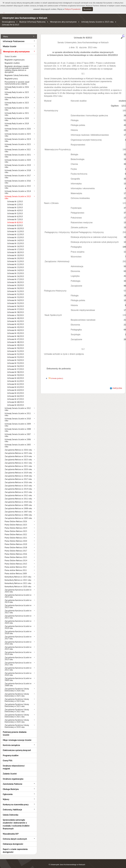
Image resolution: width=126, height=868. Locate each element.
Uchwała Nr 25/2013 (16, 270)
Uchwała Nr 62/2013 (16, 381)
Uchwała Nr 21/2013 (16, 258)
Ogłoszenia (8, 791)
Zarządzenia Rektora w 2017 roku (18, 476)
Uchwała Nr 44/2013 (16, 327)
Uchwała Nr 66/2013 (16, 393)
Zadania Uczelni (10, 771)
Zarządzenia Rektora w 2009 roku (18, 502)
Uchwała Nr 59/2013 (16, 372)
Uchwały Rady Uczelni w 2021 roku (17, 111)
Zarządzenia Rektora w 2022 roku (18, 460)
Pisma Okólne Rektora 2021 (16, 535)
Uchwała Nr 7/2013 (15, 217)
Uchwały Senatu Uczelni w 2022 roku (18, 148)
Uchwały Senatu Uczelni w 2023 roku (18, 142)
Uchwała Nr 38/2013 (16, 309)
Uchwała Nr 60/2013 (16, 375)
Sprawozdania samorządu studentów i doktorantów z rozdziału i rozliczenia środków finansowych (16, 821)
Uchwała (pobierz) (57, 375)
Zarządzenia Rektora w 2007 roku (18, 509)
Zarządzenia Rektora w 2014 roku (18, 486)
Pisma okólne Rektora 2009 (16, 571)
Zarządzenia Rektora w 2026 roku (18, 447)
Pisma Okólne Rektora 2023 (16, 528)
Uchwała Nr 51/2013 (16, 348)
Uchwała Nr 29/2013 (16, 282)
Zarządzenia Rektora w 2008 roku (18, 506)
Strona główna (8, 22)
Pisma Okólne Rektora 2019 (16, 541)
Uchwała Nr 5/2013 (15, 211)
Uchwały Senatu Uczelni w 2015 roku (18, 184)
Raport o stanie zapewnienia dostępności (15, 848)
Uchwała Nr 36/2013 (16, 303)
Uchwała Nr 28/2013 (16, 279)
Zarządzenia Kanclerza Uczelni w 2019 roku (18, 624)
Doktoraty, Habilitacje (12, 807)
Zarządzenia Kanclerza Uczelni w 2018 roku (18, 630)
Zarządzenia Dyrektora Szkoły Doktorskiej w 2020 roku (17, 718)
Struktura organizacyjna (13, 776)
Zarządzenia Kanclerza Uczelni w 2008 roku (18, 682)
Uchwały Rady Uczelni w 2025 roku (17, 90)
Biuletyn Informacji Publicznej (32, 22)
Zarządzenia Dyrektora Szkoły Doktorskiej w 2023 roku (17, 702)
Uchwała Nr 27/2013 (16, 276)
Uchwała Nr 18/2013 (16, 249)
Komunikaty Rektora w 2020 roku (18, 584)
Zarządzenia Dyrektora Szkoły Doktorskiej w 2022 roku (17, 708)
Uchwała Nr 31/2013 (16, 288)
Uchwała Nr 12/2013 (16, 232)
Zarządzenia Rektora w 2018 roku (18, 473)
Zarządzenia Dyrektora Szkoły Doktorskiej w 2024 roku (17, 697)
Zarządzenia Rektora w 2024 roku (18, 453)
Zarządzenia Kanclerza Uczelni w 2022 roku (18, 609)
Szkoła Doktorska (10, 812)
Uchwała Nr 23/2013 (16, 264)
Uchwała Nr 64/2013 (16, 387)
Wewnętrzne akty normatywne (63, 22)
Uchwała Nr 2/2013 (15, 202)
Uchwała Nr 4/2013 (15, 208)
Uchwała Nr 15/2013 (16, 240)
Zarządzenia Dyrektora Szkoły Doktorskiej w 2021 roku (17, 713)
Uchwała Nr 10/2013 (16, 226)
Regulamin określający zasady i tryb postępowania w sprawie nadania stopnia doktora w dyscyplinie (17, 66)
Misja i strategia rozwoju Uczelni (17, 737)
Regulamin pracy (11, 76)
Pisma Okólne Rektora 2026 (16, 519)
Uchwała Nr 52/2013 (16, 351)
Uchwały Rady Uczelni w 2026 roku (17, 85)
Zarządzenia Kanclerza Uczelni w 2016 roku (18, 640)
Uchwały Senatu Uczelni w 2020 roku (18, 158)
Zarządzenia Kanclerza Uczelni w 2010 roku (18, 671)
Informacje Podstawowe (14, 38)
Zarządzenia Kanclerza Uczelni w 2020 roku (18, 619)
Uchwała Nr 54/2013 (16, 357)
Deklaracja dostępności (13, 841)
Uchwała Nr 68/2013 (16, 399)
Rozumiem (88, 9)
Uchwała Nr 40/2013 (16, 315)
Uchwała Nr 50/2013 (16, 345)
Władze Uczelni (9, 43)
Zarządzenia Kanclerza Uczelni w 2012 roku (18, 661)
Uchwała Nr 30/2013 (16, 285)
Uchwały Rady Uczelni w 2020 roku (17, 116)
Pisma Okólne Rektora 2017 (16, 548)
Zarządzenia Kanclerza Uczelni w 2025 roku (18, 593)
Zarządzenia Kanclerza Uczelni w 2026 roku (18, 588)
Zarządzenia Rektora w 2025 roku (18, 450)
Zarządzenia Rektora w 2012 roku (18, 493)
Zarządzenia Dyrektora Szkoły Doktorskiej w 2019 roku (17, 723)
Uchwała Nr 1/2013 (15, 199)
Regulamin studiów (12, 60)
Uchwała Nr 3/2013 (15, 205)
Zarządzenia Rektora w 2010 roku (18, 499)
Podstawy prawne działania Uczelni (15, 731)
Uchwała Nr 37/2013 (16, 306)
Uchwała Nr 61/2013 (16, 378)
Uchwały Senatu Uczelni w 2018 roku (18, 168)
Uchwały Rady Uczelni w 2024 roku (17, 96)
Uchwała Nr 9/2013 (15, 223)
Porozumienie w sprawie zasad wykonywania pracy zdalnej (17, 80)
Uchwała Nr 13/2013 (16, 235)
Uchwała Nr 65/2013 (16, 390)
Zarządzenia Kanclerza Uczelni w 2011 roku (18, 666)
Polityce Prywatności (73, 9)
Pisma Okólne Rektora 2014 (16, 558)
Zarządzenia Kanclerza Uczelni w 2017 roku (18, 635)
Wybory (6, 796)
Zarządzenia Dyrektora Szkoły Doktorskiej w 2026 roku (17, 687)
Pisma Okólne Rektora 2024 (16, 525)
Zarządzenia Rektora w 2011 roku (18, 496)
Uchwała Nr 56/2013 (16, 363)
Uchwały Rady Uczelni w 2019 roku (17, 122)
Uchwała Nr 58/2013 (16, 369)
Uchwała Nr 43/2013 (16, 324)
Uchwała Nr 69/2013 (16, 402)
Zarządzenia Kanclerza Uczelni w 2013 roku (18, 656)
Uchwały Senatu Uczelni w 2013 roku (97, 22)
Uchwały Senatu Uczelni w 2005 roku (18, 443)
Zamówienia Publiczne (12, 781)
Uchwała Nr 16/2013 (16, 243)
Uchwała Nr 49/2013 (16, 342)
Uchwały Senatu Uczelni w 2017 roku (18, 174)
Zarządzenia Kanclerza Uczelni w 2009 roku (18, 676)
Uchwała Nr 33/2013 (16, 294)
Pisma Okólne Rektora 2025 (16, 522)
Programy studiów (11, 752)
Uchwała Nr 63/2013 (16, 384)
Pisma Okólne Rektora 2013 (16, 561)
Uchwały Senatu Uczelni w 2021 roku (18, 153)
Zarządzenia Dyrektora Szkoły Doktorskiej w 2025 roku (17, 692)
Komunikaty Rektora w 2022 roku (18, 577)
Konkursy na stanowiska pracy (16, 801)
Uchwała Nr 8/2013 (11, 25)
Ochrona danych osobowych (15, 836)
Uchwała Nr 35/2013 (16, 300)
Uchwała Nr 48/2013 (16, 339)
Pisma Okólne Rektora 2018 (16, 545)
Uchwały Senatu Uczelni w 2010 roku (18, 417)
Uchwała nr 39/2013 (16, 312)
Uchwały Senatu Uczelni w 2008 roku (18, 427)
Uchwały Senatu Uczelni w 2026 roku (18, 127)
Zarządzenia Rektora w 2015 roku (18, 483)
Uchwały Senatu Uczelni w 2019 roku (18, 163)
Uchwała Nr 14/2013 (16, 238)
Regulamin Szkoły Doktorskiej (16, 72)
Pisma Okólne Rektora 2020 (16, 538)
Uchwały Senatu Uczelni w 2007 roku (18, 432)
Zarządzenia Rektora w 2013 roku (18, 489)
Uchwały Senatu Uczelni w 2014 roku (18, 189)
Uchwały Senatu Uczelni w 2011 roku (18, 411)
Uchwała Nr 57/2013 (16, 366)
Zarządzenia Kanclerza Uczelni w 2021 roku (18, 614)
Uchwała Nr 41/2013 (16, 318)
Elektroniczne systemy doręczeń (17, 747)
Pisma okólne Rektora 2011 (16, 567)
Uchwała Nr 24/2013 (16, 267)
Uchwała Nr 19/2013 (16, 252)
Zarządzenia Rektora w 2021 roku (18, 463)
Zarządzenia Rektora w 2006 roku (18, 512)
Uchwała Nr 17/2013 (16, 246)
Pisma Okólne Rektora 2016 (16, 551)
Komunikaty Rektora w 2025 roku (18, 574)
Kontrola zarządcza (11, 742)
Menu (6, 33)
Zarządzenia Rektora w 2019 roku (18, 470)
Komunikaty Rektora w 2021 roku (18, 580)
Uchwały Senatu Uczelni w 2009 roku (18, 422)
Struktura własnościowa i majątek (14, 764)
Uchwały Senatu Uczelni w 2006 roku (18, 438)
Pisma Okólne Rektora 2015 (16, 554)
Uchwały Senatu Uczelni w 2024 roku (18, 137)
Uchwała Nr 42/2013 (16, 321)
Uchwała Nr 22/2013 (16, 261)
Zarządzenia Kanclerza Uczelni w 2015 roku (18, 645)
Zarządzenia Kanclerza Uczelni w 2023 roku (18, 603)
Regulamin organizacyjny (15, 57)
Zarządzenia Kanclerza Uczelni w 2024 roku (18, 598)
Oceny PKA (7, 758)
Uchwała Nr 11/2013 (16, 229)
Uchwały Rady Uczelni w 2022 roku (17, 106)
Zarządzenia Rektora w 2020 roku (18, 466)
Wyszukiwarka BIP (11, 831)
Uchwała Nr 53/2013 (16, 354)
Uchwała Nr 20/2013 (16, 255)
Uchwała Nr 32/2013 (16, 291)
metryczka (117, 385)
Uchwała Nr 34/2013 (16, 297)
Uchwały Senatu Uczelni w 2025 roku (18, 132)
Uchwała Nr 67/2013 (16, 396)
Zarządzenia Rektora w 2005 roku (18, 515)
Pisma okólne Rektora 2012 (16, 564)
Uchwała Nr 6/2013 (15, 214)
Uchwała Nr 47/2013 (16, 336)
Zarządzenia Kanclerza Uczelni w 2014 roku (18, 650)
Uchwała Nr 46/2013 (16, 333)
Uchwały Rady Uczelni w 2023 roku (17, 101)
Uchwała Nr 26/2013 (16, 273)
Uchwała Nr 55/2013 (16, 360)
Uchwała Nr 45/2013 (16, 330)
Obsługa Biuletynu (11, 786)
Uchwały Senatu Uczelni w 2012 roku (18, 406)
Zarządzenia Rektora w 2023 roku (18, 457)
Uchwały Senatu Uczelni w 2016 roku (18, 179)
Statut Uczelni (11, 54)
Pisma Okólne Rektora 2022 (16, 532)
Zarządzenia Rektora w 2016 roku (18, 479)
